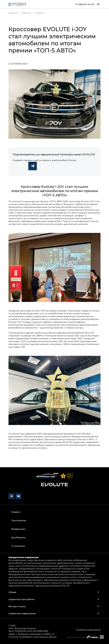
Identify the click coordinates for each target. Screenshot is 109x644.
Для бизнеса (18, 537)
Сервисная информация (22, 613)
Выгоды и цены (17, 606)
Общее (12, 592)
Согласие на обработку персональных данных (32, 637)
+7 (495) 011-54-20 (84, 4)
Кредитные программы (22, 599)
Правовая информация (88, 630)
